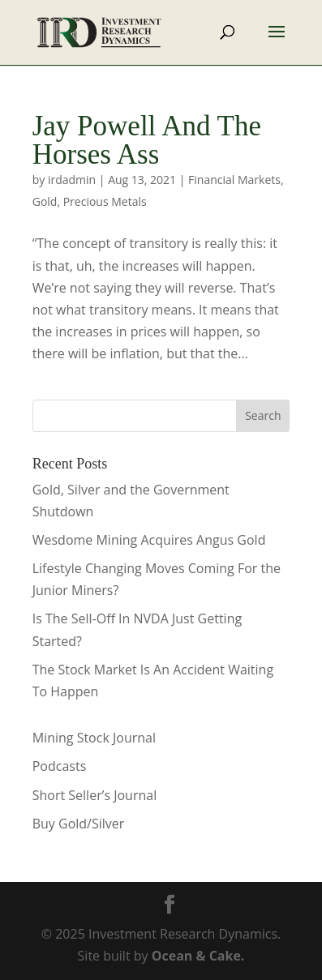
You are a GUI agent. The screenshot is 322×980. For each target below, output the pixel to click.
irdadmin (72, 180)
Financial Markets (234, 180)
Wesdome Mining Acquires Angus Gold (149, 540)
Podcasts (60, 766)
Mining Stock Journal (94, 738)
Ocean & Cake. (198, 956)
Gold (45, 201)
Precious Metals (105, 201)
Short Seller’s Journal (94, 795)
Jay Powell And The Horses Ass (147, 140)
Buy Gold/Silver (79, 824)
